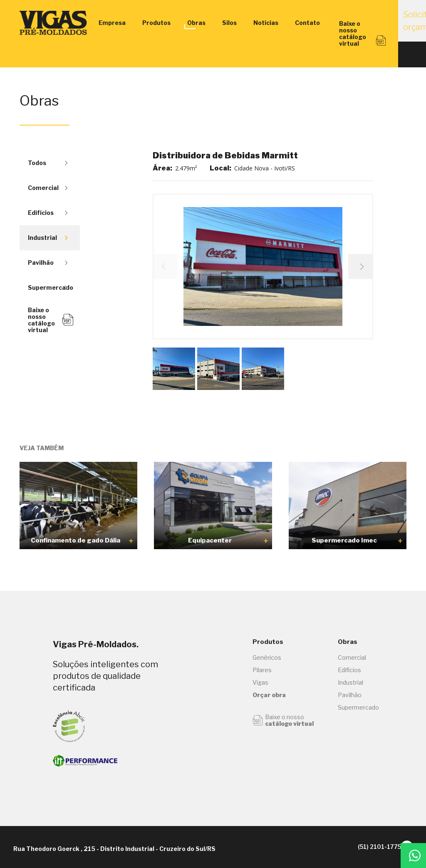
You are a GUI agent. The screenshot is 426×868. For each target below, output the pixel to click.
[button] (361, 266)
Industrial (48, 238)
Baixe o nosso (283, 720)
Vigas (260, 682)
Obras (196, 23)
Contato (307, 23)
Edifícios (48, 213)
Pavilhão (48, 263)
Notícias (266, 23)
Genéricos (267, 657)
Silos (229, 23)
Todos (48, 163)
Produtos (156, 23)
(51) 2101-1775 (363, 847)
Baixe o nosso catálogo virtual (51, 320)
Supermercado (51, 287)
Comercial (48, 188)
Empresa (112, 23)
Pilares (262, 670)
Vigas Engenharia (55, 23)
